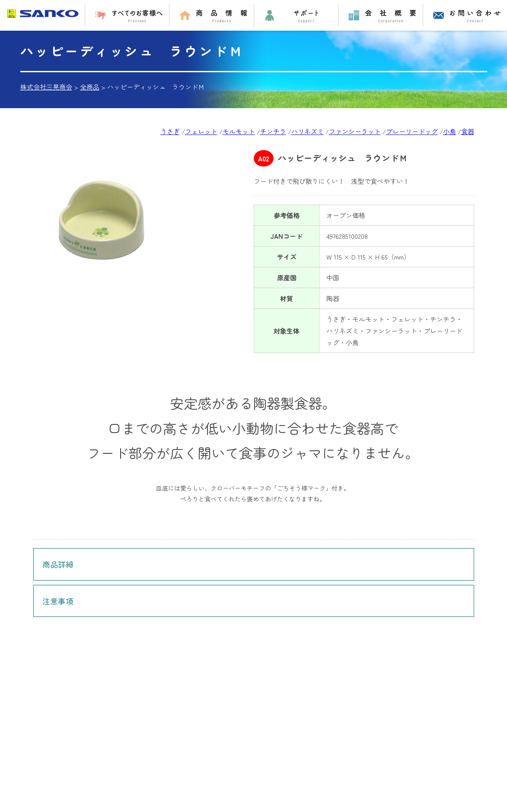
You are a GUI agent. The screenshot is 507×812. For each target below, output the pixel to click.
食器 (468, 131)
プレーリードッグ (412, 131)
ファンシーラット (355, 131)
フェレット (201, 131)
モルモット (239, 131)
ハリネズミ (308, 131)
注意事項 (58, 601)
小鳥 (450, 131)
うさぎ (170, 131)
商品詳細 (58, 564)
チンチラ (273, 131)
